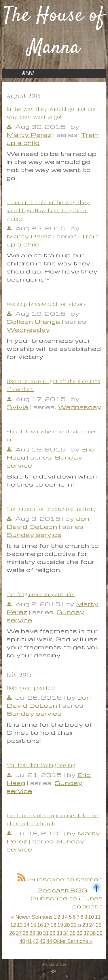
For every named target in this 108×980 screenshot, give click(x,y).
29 (32, 933)
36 (79, 933)
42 (36, 941)
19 (60, 925)
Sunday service (34, 535)
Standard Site (54, 964)
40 (22, 941)
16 (40, 925)
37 (86, 933)
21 (74, 925)
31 (46, 933)
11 (98, 917)
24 (92, 925)
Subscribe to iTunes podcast (67, 898)
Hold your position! (31, 688)
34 (66, 933)
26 (12, 933)
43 (43, 941)
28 (26, 933)
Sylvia (18, 407)
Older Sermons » (73, 941)
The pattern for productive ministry (52, 509)
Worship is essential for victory (47, 304)
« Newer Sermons (32, 917)
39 (100, 933)
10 (91, 917)
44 (49, 941)
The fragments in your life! (41, 594)
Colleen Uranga (33, 321)
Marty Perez (29, 135)
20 (67, 925)
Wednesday (28, 330)
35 (73, 933)
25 (99, 925)
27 (19, 933)
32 (52, 933)
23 (85, 925)
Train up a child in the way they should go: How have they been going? (48, 210)
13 (20, 925)
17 (47, 925)
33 (59, 933)
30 (39, 933)
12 (13, 925)
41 (29, 941)
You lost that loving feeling (41, 765)
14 (26, 925)
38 (93, 933)
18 (54, 925)
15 (33, 925)
